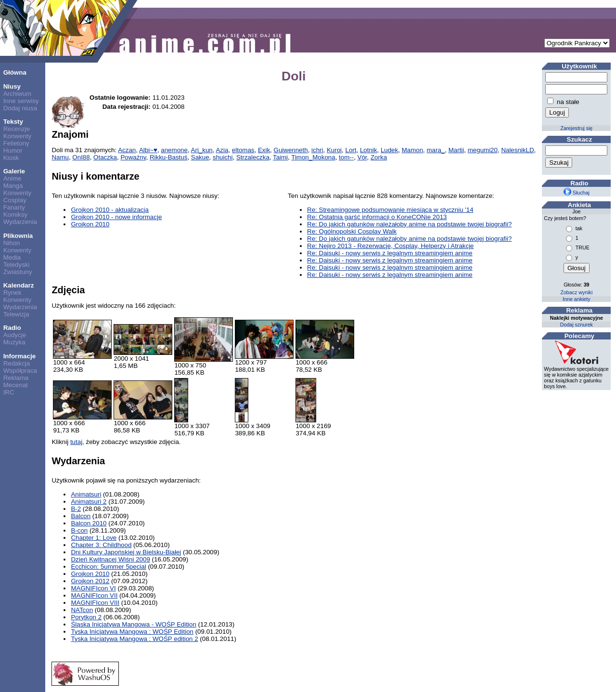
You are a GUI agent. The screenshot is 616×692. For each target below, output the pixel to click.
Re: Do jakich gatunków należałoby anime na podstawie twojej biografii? (409, 224)
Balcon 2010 (89, 523)
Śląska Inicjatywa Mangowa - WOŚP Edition (134, 624)
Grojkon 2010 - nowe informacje (116, 217)
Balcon (81, 516)
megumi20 (483, 150)
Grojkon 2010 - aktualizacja (110, 210)
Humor (13, 150)
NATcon (82, 610)
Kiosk (11, 158)
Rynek (13, 293)
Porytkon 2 (86, 617)
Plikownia (18, 236)
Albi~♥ (148, 150)
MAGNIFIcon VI (93, 588)
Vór (362, 157)
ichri (317, 150)
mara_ (436, 150)
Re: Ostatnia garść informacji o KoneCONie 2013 (377, 217)
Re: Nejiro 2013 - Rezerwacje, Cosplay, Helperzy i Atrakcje (390, 246)
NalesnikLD (517, 150)
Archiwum (18, 94)
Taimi (280, 157)
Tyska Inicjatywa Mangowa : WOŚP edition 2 (134, 639)
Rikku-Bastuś (169, 157)
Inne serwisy (21, 101)
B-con (79, 530)
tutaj (76, 442)
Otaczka (105, 157)
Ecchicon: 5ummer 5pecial (108, 567)
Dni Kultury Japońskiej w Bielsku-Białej (126, 552)
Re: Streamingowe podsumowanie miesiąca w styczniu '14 (390, 210)
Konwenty (18, 136)
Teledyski (17, 265)
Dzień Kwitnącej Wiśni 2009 (110, 559)
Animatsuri (86, 494)
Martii (456, 150)
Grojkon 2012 (90, 581)
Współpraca (20, 371)
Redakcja (17, 363)
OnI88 (81, 157)
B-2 (76, 509)
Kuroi (334, 150)
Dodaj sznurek (577, 325)
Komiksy (15, 215)
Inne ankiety (576, 299)
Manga (13, 186)
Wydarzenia (20, 222)
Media (12, 257)
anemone (174, 150)
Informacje (19, 356)
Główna (15, 72)
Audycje (15, 335)
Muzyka (14, 342)
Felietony (16, 143)
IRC (9, 392)
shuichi (223, 157)
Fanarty (14, 207)
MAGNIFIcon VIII (95, 603)
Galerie (14, 171)
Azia (222, 150)
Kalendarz (19, 285)
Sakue (200, 157)
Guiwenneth (291, 150)
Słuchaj (577, 193)
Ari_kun (202, 150)
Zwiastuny (18, 272)
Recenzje (17, 129)
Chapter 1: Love (94, 538)
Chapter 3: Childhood (101, 545)
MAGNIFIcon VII (94, 595)
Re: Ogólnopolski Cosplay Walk (352, 231)
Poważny (133, 157)
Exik (264, 150)
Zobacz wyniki (576, 292)
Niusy (12, 86)
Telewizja (16, 314)
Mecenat (16, 385)
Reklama (16, 378)
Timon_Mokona (313, 157)
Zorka (379, 157)
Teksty (13, 122)
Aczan (127, 150)
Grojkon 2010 (90, 224)
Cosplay (15, 200)
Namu (60, 157)
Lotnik (369, 150)
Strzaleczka (253, 157)
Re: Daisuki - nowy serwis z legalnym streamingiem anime (390, 253)
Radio (12, 328)
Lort (351, 150)
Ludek (389, 150)
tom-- (346, 157)
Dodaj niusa (20, 108)
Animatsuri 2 (89, 502)
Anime (13, 178)
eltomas (243, 150)
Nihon (12, 243)
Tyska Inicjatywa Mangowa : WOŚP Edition (132, 632)
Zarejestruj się (576, 128)
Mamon (412, 150)
